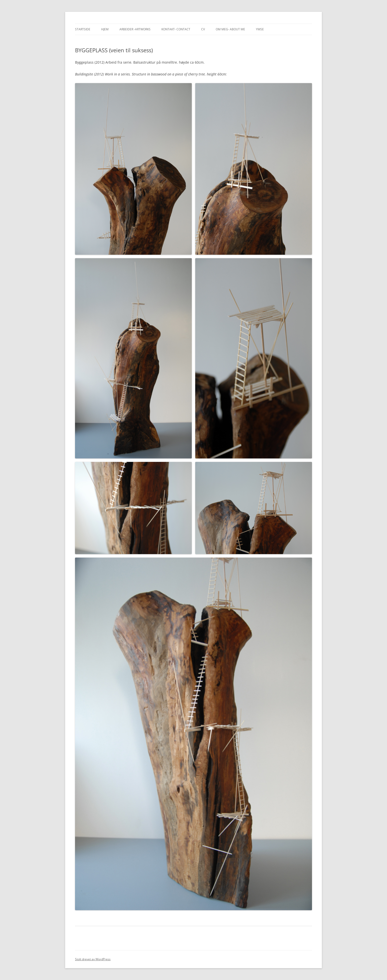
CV (203, 29)
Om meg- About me (230, 29)
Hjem (105, 29)
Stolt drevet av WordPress (93, 959)
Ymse (260, 29)
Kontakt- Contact (176, 29)
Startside (83, 29)
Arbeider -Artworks (135, 29)
